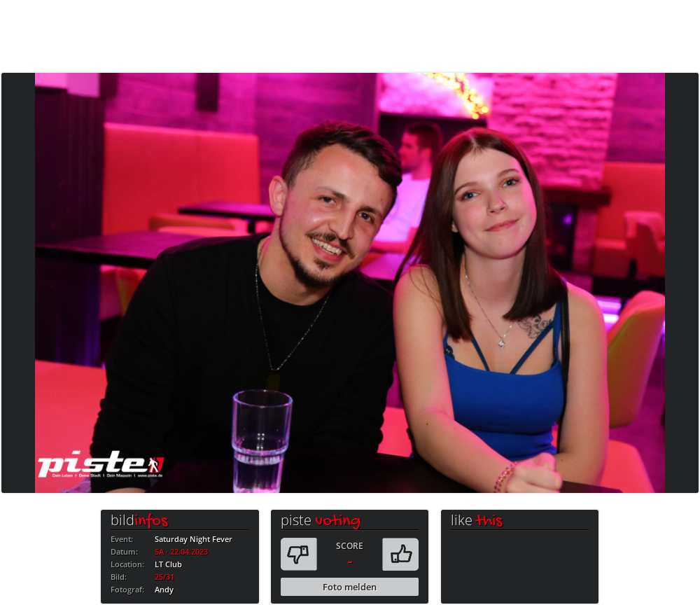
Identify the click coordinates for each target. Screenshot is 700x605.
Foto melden (350, 587)
